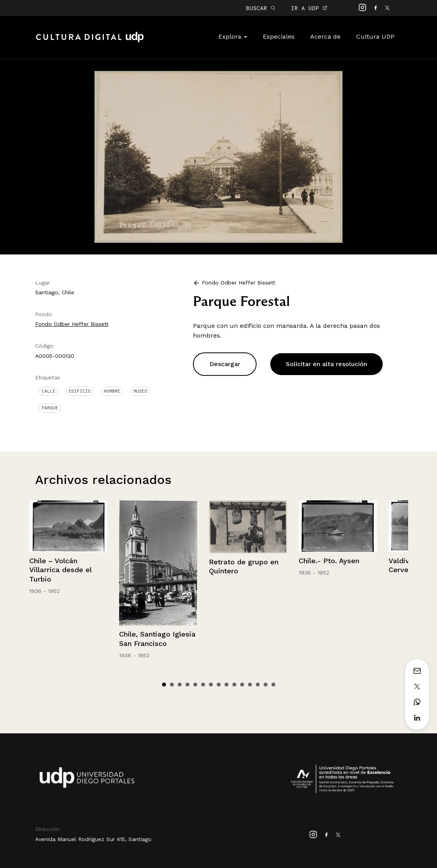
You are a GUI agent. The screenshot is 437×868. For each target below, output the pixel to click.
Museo (140, 391)
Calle (49, 391)
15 (273, 685)
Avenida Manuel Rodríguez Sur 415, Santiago (93, 839)
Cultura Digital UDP (90, 41)
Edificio (80, 391)
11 (242, 685)
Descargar (225, 364)
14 (266, 685)
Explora (233, 36)
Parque (50, 408)
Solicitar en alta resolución (326, 364)
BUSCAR (261, 8)
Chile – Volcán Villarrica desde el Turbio (60, 570)
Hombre (112, 391)
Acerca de (325, 36)
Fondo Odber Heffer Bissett (72, 324)
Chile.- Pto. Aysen (329, 561)
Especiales (279, 36)
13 (258, 685)
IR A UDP (309, 8)
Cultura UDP (375, 36)
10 (234, 685)
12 (250, 685)
